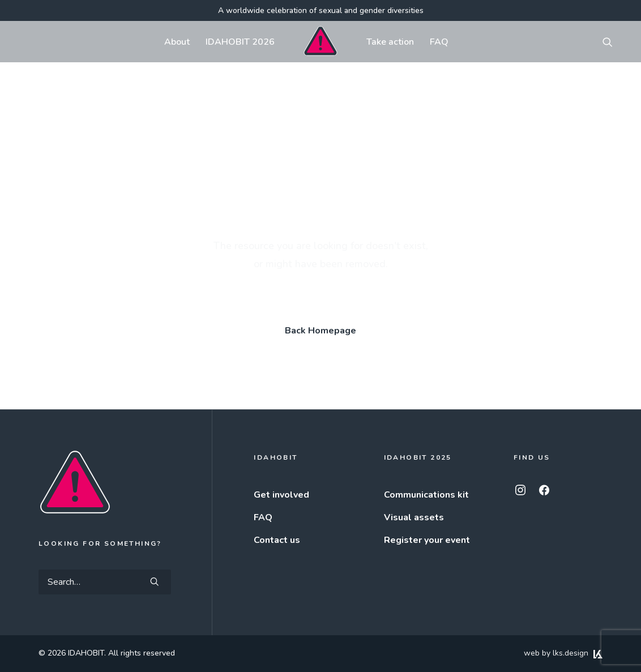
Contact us (277, 540)
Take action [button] (390, 42)
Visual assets (414, 517)
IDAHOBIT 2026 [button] (240, 42)
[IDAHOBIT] (320, 42)
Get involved (281, 495)
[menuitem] (177, 42)
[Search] (105, 582)
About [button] (177, 42)
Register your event (427, 540)
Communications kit (426, 495)
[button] (613, 42)
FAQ (439, 42)
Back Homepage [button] (320, 331)
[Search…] (105, 582)
